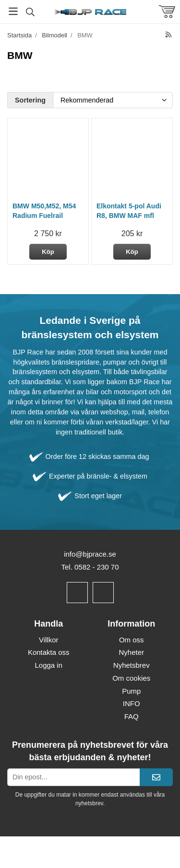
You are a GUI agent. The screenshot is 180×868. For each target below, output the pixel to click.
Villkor (49, 640)
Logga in (48, 665)
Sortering (30, 100)
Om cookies (131, 678)
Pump (131, 691)
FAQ (132, 716)
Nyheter (131, 652)
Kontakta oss (49, 652)
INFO (132, 703)
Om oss (132, 640)
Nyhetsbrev (132, 665)
